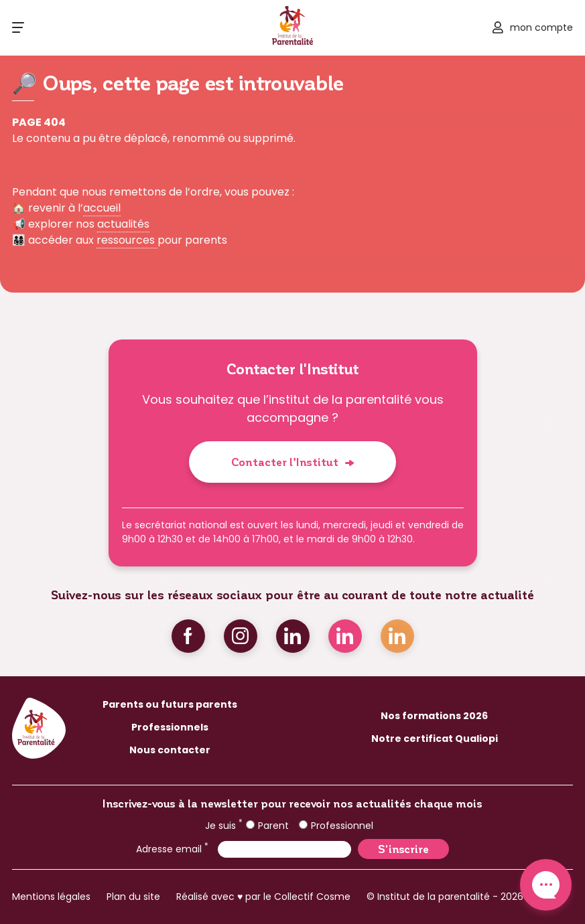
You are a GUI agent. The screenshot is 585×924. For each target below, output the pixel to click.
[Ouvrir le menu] (18, 27)
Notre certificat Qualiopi (435, 739)
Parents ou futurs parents (170, 704)
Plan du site (133, 897)
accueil (102, 208)
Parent (267, 826)
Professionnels (170, 727)
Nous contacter (170, 750)
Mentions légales (51, 897)
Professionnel (336, 826)
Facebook (188, 636)
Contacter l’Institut (285, 462)
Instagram (241, 636)
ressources (127, 240)
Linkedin (293, 636)
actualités (123, 224)
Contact (546, 885)
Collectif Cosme (312, 897)
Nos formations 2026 (434, 716)
